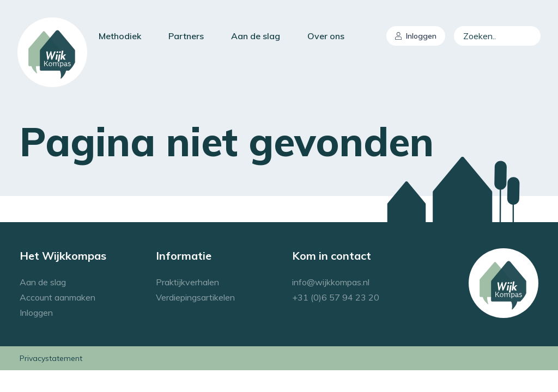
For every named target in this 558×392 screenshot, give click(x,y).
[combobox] (497, 36)
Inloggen (416, 36)
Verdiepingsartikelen (195, 297)
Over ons (326, 36)
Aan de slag (256, 36)
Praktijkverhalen (187, 282)
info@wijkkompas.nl (331, 282)
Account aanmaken (57, 297)
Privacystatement (51, 358)
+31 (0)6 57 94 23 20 (336, 297)
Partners (186, 36)
